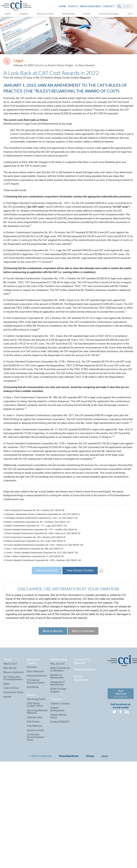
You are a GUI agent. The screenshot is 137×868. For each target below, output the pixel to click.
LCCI (130, 14)
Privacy (90, 850)
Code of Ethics (11, 782)
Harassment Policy (13, 786)
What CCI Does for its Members (60, 763)
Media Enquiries (90, 6)
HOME (63, 6)
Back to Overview (84, 724)
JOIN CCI (73, 6)
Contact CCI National (82, 755)
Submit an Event (35, 824)
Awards (7, 791)
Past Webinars (35, 820)
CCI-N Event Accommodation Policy (36, 831)
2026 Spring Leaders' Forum (35, 798)
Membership (68, 14)
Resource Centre (45, 14)
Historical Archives (37, 770)
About (8, 14)
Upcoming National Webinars (37, 805)
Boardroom (33, 781)
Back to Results (51, 724)
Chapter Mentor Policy (59, 810)
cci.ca (104, 850)
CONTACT (109, 6)
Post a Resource (35, 765)
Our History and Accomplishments (13, 772)
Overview (32, 761)
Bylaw (7, 778)
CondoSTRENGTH (60, 816)
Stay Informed (121, 787)
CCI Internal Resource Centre (36, 775)
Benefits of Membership (57, 770)
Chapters (24, 14)
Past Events (33, 815)
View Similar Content (82, 662)
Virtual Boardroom (81, 772)
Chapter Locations (60, 797)
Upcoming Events (36, 793)
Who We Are (10, 762)
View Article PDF (45, 662)
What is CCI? (10, 758)
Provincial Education (109, 14)
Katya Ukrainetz (87, 66)
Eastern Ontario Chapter (61, 66)
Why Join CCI (57, 758)
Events (87, 14)
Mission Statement (13, 766)
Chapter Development (57, 803)
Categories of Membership (57, 777)
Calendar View (34, 811)
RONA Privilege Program (58, 784)
